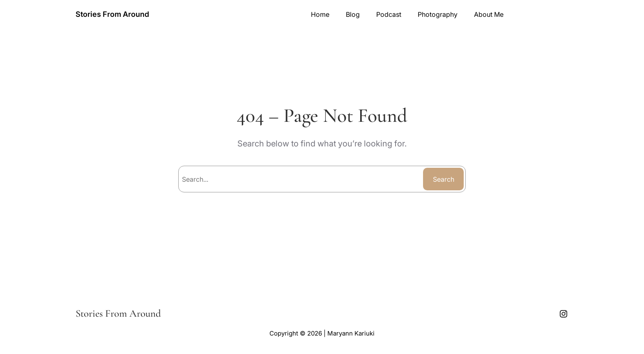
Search (444, 179)
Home (320, 14)
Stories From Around (112, 14)
